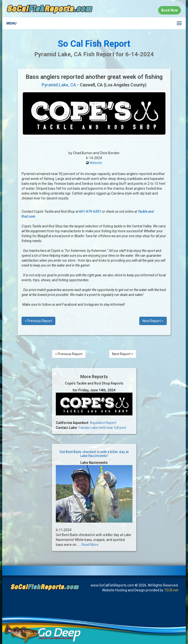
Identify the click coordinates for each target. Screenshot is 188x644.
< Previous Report (38, 321)
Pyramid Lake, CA (59, 85)
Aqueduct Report (103, 423)
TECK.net (171, 590)
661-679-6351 (90, 211)
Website (96, 163)
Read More (90, 545)
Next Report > (153, 321)
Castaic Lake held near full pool (102, 428)
